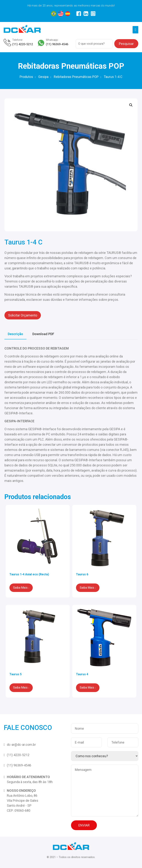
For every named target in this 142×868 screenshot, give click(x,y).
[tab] (15, 334)
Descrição (15, 334)
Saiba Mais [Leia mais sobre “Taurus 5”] (20, 688)
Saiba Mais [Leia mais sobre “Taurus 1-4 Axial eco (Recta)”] (20, 588)
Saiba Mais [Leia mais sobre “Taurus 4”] (87, 688)
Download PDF (43, 334)
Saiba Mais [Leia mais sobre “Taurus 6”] (87, 588)
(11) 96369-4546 (57, 44)
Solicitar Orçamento (23, 315)
